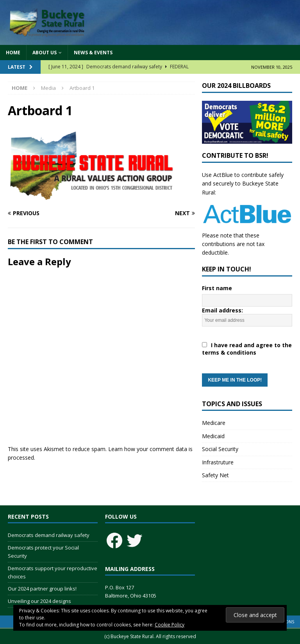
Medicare (214, 423)
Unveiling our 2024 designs (39, 601)
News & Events (93, 53)
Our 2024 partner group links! (42, 589)
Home (13, 53)
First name (217, 288)
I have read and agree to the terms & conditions (247, 349)
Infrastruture (218, 462)
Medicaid (213, 436)
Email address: (247, 347)
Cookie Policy (170, 625)
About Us (45, 53)
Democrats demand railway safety (49, 535)
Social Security (220, 449)
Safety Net (215, 475)
